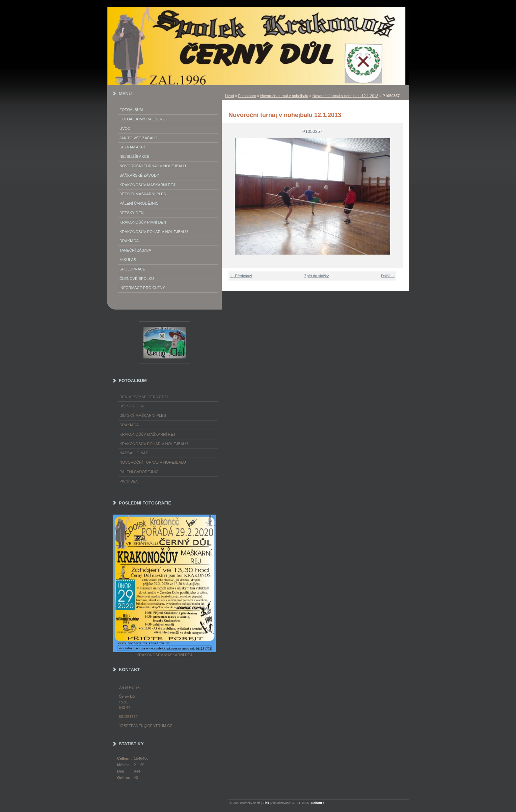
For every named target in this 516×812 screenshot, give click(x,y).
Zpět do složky (317, 276)
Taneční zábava (135, 250)
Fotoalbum (247, 96)
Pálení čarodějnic (139, 472)
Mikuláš (128, 260)
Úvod (229, 96)
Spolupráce (132, 269)
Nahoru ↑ (318, 803)
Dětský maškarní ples (143, 194)
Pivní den (129, 481)
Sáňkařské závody (139, 175)
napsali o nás (134, 453)
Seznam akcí (132, 147)
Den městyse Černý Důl (144, 397)
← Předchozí (241, 276)
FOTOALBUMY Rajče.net (143, 119)
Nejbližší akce (134, 156)
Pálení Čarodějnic (139, 203)
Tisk (266, 803)
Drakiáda (129, 241)
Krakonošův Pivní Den (143, 222)
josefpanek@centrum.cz (145, 726)
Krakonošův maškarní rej (147, 185)
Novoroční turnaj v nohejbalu (284, 96)
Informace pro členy (142, 288)
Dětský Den (132, 213)
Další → (388, 276)
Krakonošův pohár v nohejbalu (154, 232)
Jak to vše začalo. (139, 138)
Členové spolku (137, 279)
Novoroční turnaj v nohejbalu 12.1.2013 (345, 96)
